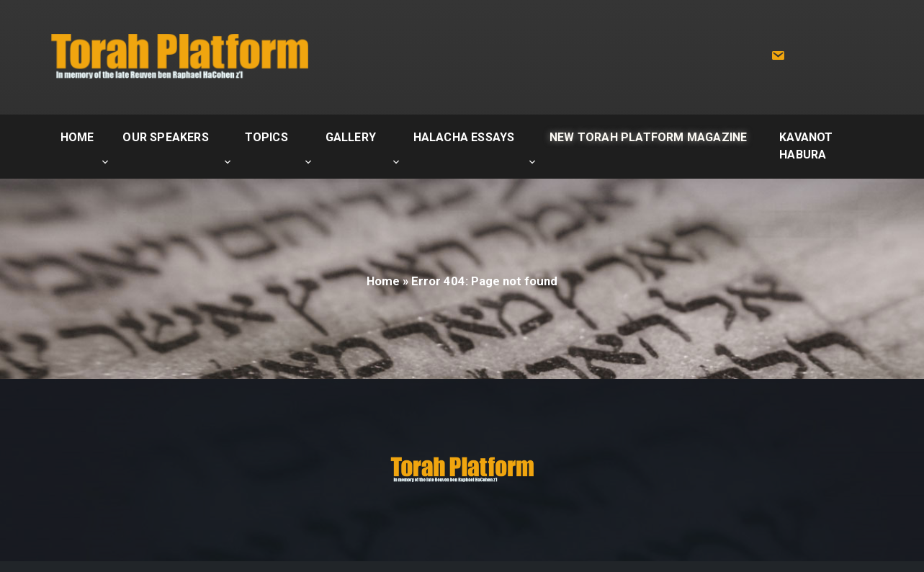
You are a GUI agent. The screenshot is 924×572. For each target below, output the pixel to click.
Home (77, 137)
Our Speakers (165, 137)
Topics (266, 137)
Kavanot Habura (806, 146)
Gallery (351, 137)
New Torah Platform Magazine (649, 137)
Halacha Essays (464, 137)
